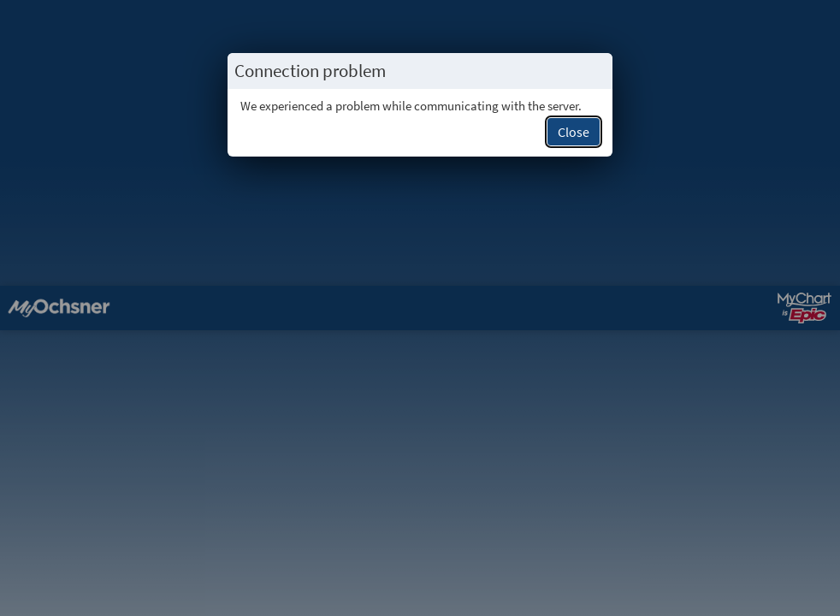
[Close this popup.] (595, 71)
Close (574, 132)
